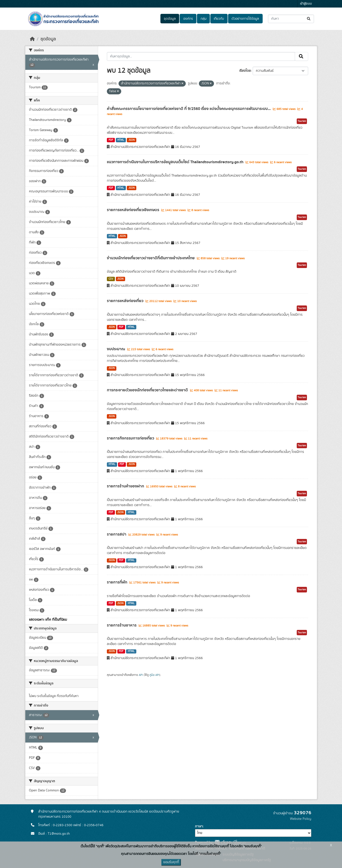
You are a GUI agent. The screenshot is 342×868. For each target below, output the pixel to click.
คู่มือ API (154, 675)
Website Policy (301, 819)
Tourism (302, 121)
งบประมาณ (116, 349)
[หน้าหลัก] (32, 39)
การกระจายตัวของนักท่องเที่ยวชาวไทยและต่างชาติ (148, 390)
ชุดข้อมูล (170, 19)
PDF (111, 140)
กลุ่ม (203, 19)
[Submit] (309, 19)
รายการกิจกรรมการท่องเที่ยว (131, 438)
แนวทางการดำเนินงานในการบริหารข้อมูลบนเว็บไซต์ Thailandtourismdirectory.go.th (176, 162)
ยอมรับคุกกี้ (171, 862)
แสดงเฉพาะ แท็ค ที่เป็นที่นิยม (48, 620)
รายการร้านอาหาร (122, 625)
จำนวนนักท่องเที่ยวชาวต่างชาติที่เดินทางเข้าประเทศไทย (151, 258)
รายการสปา (117, 534)
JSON (132, 140)
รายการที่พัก (118, 582)
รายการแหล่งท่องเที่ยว (126, 301)
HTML (121, 140)
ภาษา (199, 826)
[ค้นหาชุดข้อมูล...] (291, 19)
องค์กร (188, 19)
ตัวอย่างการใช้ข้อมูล (245, 19)
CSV (111, 279)
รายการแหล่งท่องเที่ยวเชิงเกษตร (134, 210)
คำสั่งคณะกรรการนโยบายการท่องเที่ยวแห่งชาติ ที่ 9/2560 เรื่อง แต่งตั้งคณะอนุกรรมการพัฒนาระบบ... (189, 109)
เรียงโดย (245, 71)
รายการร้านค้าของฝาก (126, 486)
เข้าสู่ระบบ (306, 4)
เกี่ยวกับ (219, 19)
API (141, 675)
